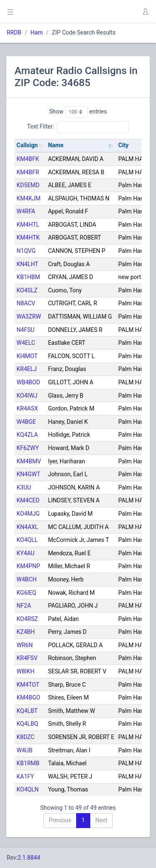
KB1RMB (28, 763)
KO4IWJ (27, 396)
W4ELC (26, 343)
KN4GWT (28, 474)
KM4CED (28, 500)
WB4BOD (28, 382)
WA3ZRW (29, 317)
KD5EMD (28, 185)
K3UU (24, 487)
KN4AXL (27, 527)
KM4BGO (28, 697)
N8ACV (26, 303)
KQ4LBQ (27, 724)
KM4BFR (28, 172)
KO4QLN (28, 789)
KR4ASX (27, 408)
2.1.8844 (29, 858)
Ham (37, 32)
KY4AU (26, 553)
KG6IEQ (26, 593)
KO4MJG (28, 514)
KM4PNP (28, 566)
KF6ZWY (28, 448)
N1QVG (26, 251)
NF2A (24, 606)
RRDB (14, 32)
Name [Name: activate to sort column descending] (56, 145)
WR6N (25, 645)
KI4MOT (27, 356)
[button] (145, 12)
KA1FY (25, 777)
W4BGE (26, 422)
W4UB (25, 750)
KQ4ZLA (27, 435)
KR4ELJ (27, 369)
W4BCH (27, 579)
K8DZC (26, 737)
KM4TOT (28, 685)
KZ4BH (26, 632)
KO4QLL (27, 540)
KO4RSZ (27, 619)
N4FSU (26, 330)
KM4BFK (28, 159)
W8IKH (26, 671)
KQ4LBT (27, 711)
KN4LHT (27, 264)
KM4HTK (28, 237)
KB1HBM (28, 277)
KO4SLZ (27, 290)
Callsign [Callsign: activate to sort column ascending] (27, 145)
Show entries (78, 112)
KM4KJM (29, 198)
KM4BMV (29, 461)
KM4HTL (28, 225)
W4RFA (26, 211)
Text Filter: (78, 127)
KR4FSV (27, 658)
